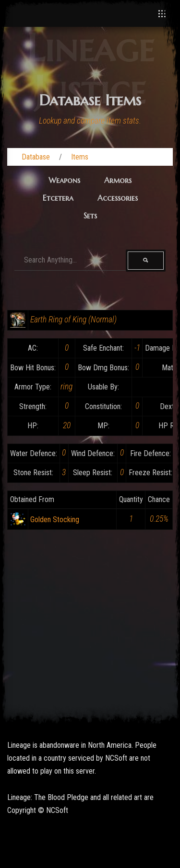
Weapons (64, 180)
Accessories (118, 198)
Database (36, 157)
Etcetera (58, 198)
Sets (90, 216)
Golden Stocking (55, 520)
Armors (118, 180)
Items (80, 157)
